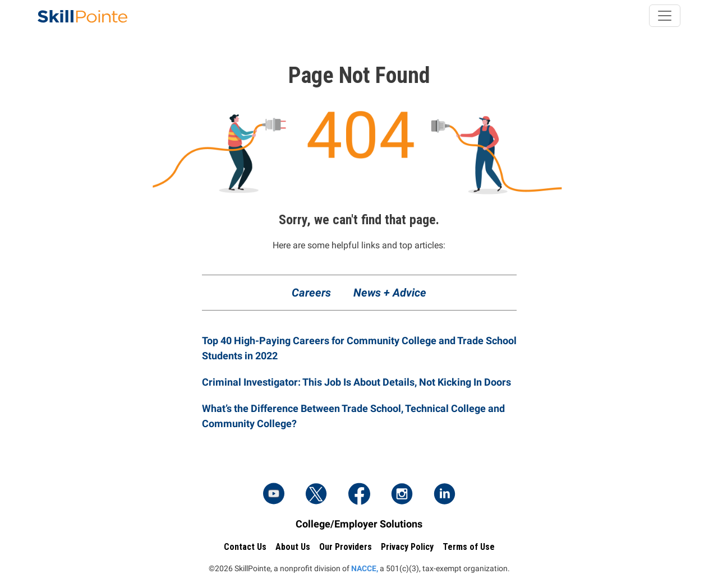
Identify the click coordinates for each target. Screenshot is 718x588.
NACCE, (365, 568)
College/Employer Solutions (359, 524)
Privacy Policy (407, 547)
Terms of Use (469, 547)
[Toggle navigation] (665, 16)
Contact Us (245, 547)
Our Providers (346, 547)
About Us (293, 547)
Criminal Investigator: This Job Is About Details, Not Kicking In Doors (356, 382)
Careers (311, 293)
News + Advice (390, 293)
